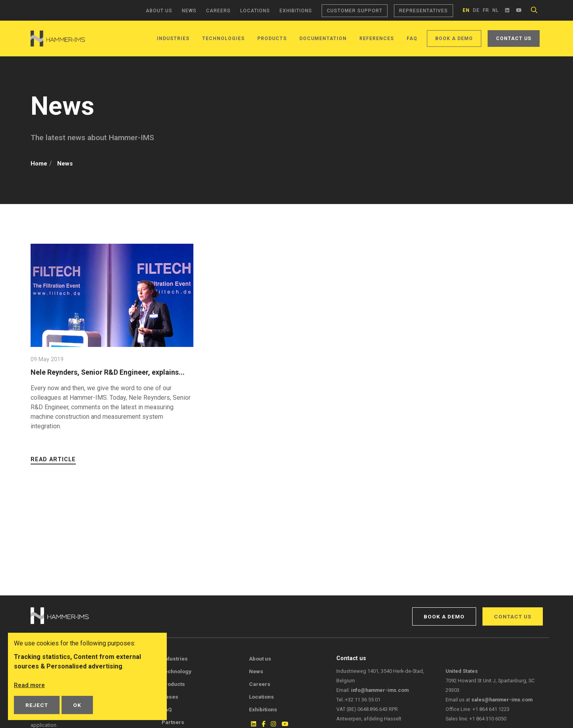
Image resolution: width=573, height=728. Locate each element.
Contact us (514, 39)
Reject (37, 705)
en (466, 10)
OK (77, 705)
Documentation (323, 39)
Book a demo (454, 39)
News (189, 11)
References (377, 39)
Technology (177, 671)
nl (496, 10)
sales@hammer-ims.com (502, 700)
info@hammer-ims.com (380, 690)
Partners (173, 722)
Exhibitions (296, 11)
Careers (218, 11)
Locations (255, 11)
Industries (173, 39)
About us (159, 11)
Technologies (223, 39)
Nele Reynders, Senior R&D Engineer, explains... (95, 377)
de (476, 10)
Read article (53, 469)
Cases (170, 697)
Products (272, 39)
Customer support (355, 11)
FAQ (412, 39)
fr (486, 10)
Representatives (423, 11)
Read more (30, 685)
